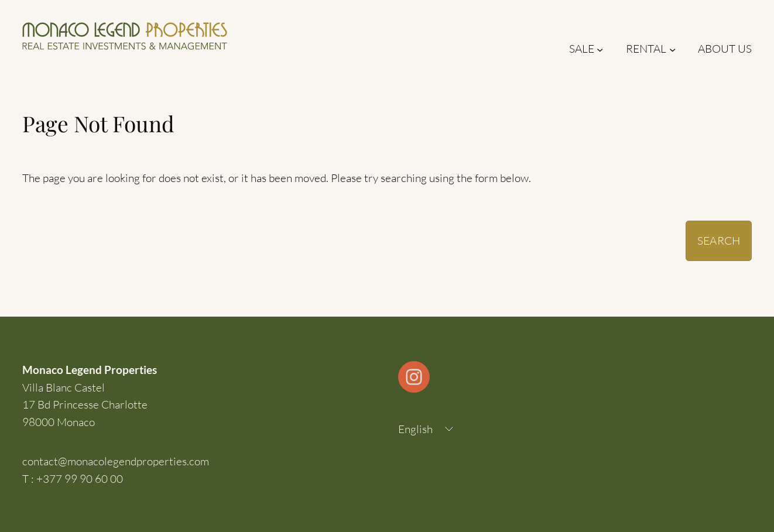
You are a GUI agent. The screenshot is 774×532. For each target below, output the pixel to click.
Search (719, 241)
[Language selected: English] (427, 429)
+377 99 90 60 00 (80, 479)
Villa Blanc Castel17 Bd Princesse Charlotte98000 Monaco (85, 405)
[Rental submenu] (672, 49)
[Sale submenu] (600, 49)
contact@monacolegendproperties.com (116, 461)
